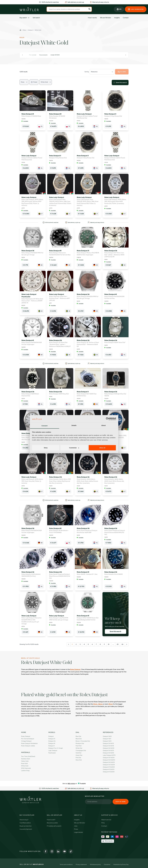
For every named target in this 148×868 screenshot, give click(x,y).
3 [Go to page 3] (80, 644)
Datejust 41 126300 (109, 767)
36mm (101, 704)
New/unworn (43, 55)
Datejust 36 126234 (109, 765)
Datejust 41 (52, 743)
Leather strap (25, 771)
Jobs (76, 826)
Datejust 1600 (107, 736)
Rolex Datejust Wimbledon (29, 743)
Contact (126, 18)
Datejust (30, 30)
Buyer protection (26, 826)
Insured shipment (26, 829)
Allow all (102, 448)
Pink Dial (78, 758)
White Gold (38, 30)
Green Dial (79, 755)
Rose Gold (24, 764)
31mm (95, 704)
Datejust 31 (52, 739)
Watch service (106, 820)
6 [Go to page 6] (92, 644)
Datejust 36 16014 (108, 746)
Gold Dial (78, 753)
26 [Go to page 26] (122, 644)
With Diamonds (26, 768)
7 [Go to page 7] (96, 644)
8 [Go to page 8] (100, 644)
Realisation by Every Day (121, 865)
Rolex (25, 30)
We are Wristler (106, 18)
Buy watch (25, 18)
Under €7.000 (55, 55)
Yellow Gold (25, 761)
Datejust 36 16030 (109, 748)
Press (76, 829)
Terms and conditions (66, 865)
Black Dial (79, 739)
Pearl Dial (79, 746)
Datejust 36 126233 (109, 762)
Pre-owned (33, 55)
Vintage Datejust (26, 741)
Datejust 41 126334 (109, 772)
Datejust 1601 (107, 739)
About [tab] (104, 425)
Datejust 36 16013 (108, 743)
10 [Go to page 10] (109, 644)
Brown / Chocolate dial (83, 741)
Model (34, 82)
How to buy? (24, 820)
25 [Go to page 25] (118, 644)
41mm (111, 704)
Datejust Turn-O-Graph (56, 748)
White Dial (79, 748)
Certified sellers (25, 823)
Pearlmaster (52, 753)
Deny (46, 448)
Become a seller (52, 823)
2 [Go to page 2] (76, 644)
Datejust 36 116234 (109, 758)
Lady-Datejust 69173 (109, 755)
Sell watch (36, 18)
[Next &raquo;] (127, 644)
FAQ (103, 823)
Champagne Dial (81, 751)
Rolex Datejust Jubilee (28, 746)
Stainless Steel (26, 759)
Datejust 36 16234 (108, 753)
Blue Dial (78, 736)
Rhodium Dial (80, 743)
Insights (117, 18)
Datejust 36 (52, 741)
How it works (92, 18)
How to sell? (51, 820)
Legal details (78, 832)
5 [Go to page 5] (88, 644)
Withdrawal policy (95, 865)
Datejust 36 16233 (108, 751)
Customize (74, 448)
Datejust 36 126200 (109, 760)
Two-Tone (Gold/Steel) (28, 756)
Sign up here (121, 802)
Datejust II (52, 746)
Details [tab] (74, 425)
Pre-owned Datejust (28, 739)
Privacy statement (81, 865)
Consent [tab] (44, 426)
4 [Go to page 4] (84, 644)
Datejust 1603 (107, 741)
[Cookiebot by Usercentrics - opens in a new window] (107, 419)
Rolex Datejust (75, 669)
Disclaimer (107, 865)
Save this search (120, 83)
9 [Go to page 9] (104, 644)
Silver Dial (79, 760)
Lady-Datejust (53, 751)
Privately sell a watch (54, 826)
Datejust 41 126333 (109, 769)
